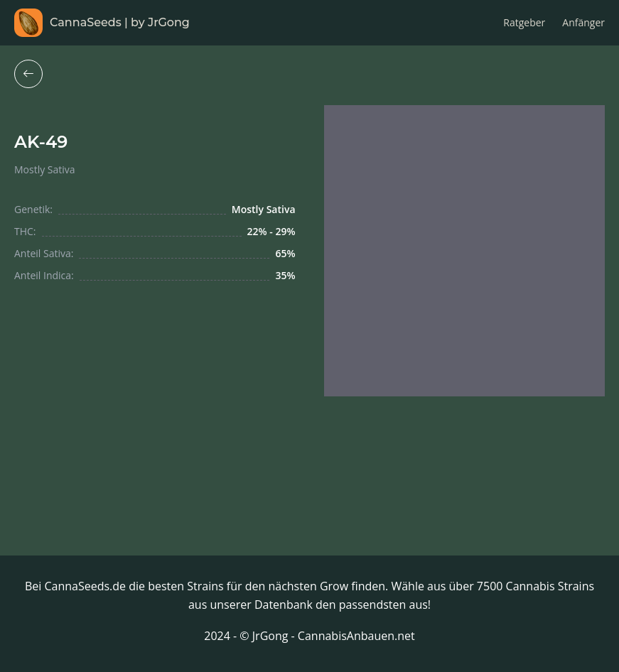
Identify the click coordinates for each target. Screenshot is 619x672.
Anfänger (583, 22)
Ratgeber (524, 22)
